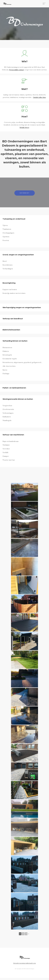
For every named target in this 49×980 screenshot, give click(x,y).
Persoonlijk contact (17, 70)
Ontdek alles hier (39, 97)
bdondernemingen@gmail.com (24, 963)
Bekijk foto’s (24, 127)
